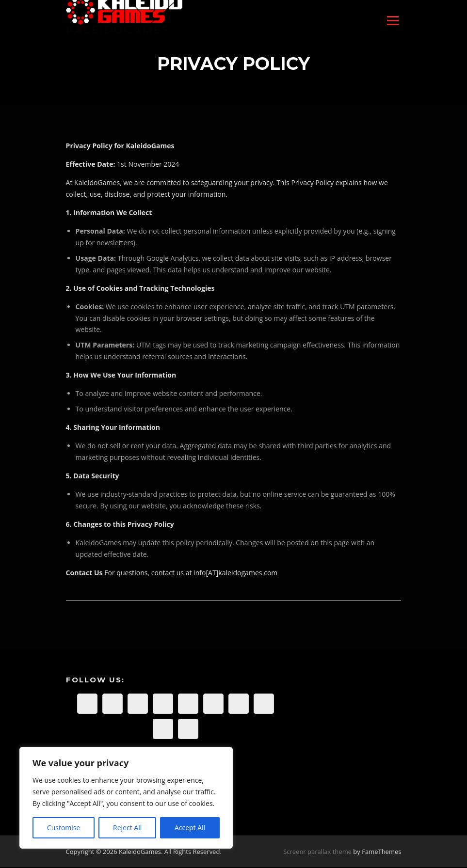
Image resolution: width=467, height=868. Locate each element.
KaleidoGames (118, 30)
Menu (393, 21)
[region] (126, 798)
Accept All (190, 828)
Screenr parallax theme (317, 852)
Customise (64, 828)
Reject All (127, 828)
